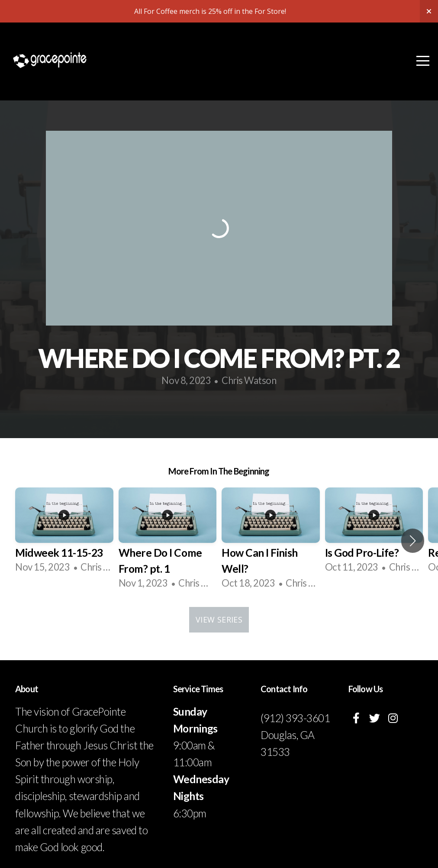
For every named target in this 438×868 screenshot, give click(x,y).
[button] (413, 541)
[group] (64, 532)
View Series (219, 620)
